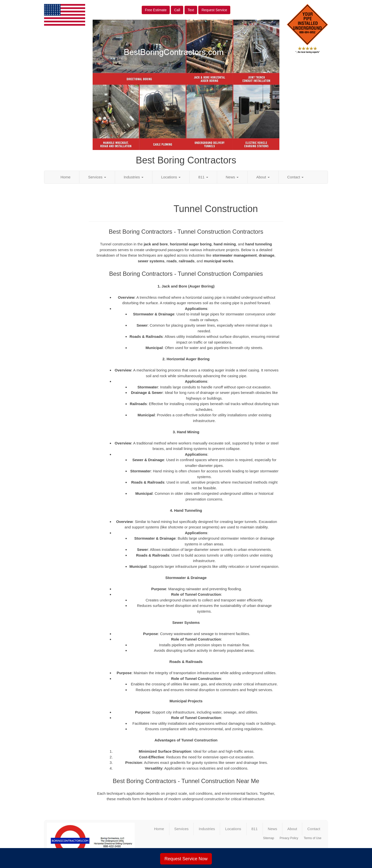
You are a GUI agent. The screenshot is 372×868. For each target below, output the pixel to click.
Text (191, 10)
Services (97, 177)
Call (177, 10)
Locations (171, 177)
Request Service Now (186, 859)
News (232, 177)
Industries (134, 177)
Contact (296, 177)
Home (65, 177)
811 (203, 177)
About (263, 177)
